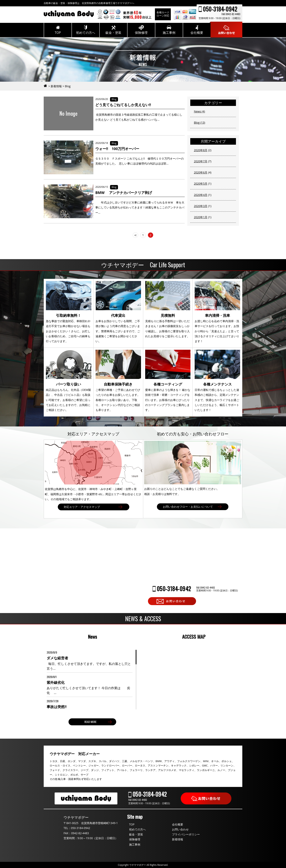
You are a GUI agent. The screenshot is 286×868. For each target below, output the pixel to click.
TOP (132, 824)
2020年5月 (201, 184)
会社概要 (178, 824)
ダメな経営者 (57, 658)
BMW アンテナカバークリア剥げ (124, 193)
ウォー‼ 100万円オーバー (119, 149)
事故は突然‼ (57, 707)
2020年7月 (201, 161)
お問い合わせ (180, 829)
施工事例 (135, 844)
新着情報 (178, 839)
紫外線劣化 (56, 682)
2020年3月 (201, 206)
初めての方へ (137, 829)
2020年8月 (201, 150)
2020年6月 (201, 172)
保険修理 (135, 839)
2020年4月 (201, 195)
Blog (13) (200, 123)
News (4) (199, 111)
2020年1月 (201, 217)
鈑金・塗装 (136, 834)
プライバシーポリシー (186, 834)
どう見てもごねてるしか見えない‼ (123, 105)
